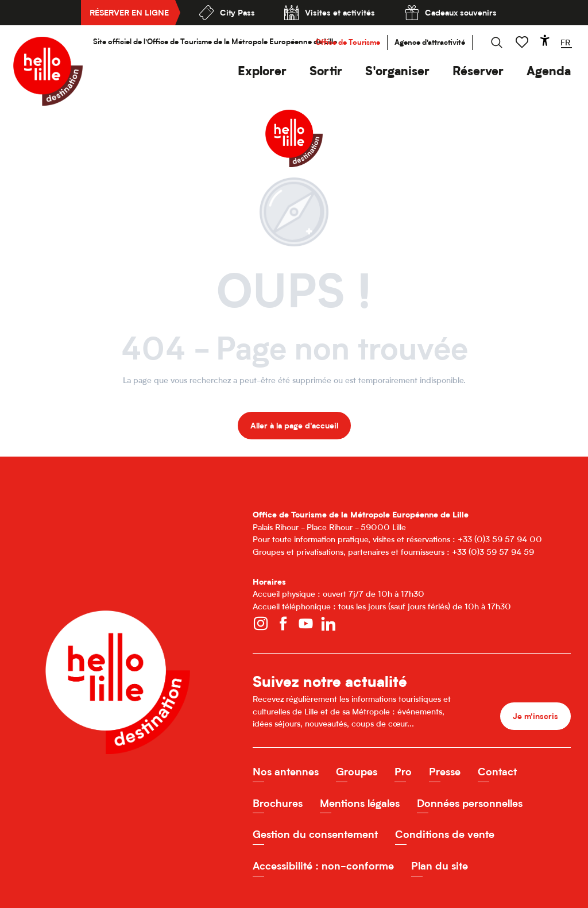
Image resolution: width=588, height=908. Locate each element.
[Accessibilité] (545, 40)
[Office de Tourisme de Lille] (294, 121)
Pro (403, 772)
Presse (445, 772)
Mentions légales (360, 803)
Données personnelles (470, 803)
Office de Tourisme (348, 42)
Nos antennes (286, 772)
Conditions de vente (445, 834)
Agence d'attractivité (430, 42)
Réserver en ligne (129, 12)
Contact (497, 772)
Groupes (357, 772)
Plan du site (440, 866)
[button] (262, 71)
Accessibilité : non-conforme (323, 866)
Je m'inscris (535, 716)
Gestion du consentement (315, 834)
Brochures (278, 803)
